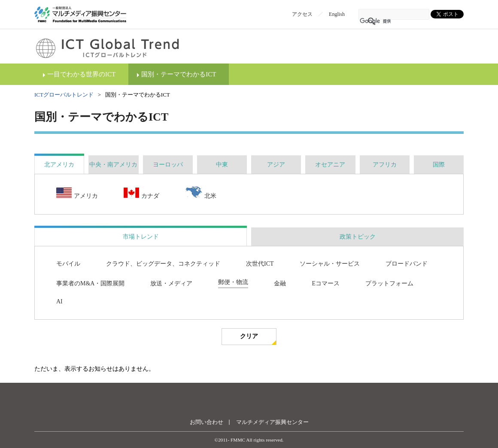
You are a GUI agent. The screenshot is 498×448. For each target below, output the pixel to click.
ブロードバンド (407, 264)
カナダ (141, 194)
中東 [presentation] (222, 165)
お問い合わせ (206, 422)
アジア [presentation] (276, 165)
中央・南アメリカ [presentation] (113, 165)
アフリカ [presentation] (385, 165)
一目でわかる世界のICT (81, 74)
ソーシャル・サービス (330, 264)
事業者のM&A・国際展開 (90, 283)
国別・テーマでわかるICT (179, 74)
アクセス (302, 14)
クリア (249, 336)
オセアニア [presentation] (330, 165)
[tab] (59, 165)
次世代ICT (260, 264)
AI (59, 301)
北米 (201, 193)
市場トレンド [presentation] (141, 237)
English (337, 14)
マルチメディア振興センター (272, 422)
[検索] (383, 21)
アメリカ (77, 194)
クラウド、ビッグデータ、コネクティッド (163, 264)
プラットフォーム (389, 283)
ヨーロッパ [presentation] (168, 165)
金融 (280, 283)
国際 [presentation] (439, 165)
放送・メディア (171, 283)
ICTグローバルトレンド (64, 95)
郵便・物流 (233, 282)
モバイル (68, 264)
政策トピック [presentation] (358, 237)
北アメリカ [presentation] (59, 165)
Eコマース (326, 283)
